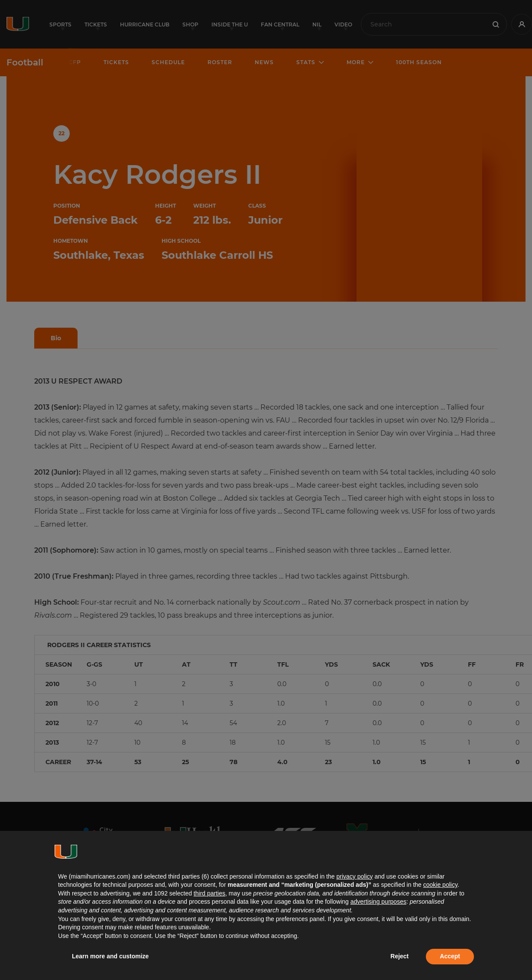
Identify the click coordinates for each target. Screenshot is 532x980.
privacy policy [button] (354, 876)
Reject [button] (399, 956)
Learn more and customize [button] (110, 956)
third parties (209, 893)
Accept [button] (450, 956)
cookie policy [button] (440, 885)
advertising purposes (378, 902)
